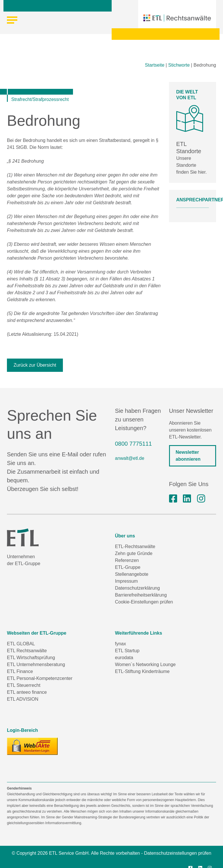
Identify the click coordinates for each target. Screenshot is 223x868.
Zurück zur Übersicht (35, 365)
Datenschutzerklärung (138, 588)
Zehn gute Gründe (134, 553)
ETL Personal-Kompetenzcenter (40, 678)
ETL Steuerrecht (24, 685)
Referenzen (127, 560)
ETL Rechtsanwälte (27, 651)
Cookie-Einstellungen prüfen (144, 602)
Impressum (127, 581)
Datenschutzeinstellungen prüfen (178, 853)
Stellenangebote (132, 574)
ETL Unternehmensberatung (36, 664)
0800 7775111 (134, 444)
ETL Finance (20, 671)
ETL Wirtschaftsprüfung (31, 658)
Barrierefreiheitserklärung (141, 595)
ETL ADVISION (23, 699)
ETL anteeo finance (27, 692)
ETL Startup (127, 651)
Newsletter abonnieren (188, 456)
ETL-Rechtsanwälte (135, 547)
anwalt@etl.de (130, 458)
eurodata (124, 658)
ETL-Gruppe (128, 567)
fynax (121, 644)
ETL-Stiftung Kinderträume (142, 671)
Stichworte (179, 65)
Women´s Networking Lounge (145, 664)
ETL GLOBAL (21, 644)
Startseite (155, 65)
